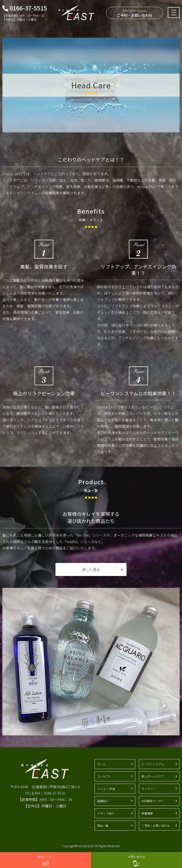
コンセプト (104, 776)
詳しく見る (91, 569)
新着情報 (147, 813)
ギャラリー (149, 789)
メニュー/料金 (106, 789)
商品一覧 (103, 825)
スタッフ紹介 (106, 813)
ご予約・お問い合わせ (135, 13)
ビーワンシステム (153, 764)
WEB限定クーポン (153, 801)
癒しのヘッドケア (153, 776)
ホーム (101, 764)
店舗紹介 (103, 801)
